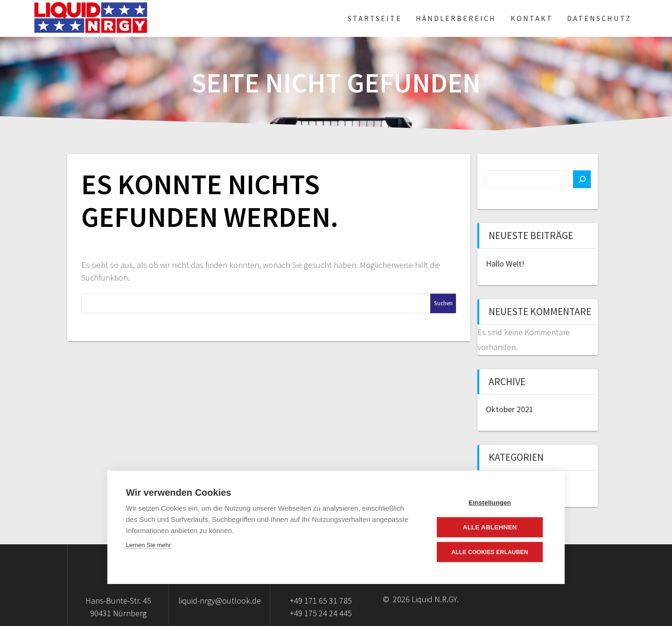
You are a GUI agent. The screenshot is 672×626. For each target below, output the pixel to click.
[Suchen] (582, 179)
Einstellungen (490, 503)
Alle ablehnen (490, 527)
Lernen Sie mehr (148, 545)
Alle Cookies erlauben (490, 552)
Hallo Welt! (505, 264)
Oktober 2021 (510, 409)
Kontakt (532, 18)
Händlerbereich (456, 18)
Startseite (375, 18)
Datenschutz (599, 18)
